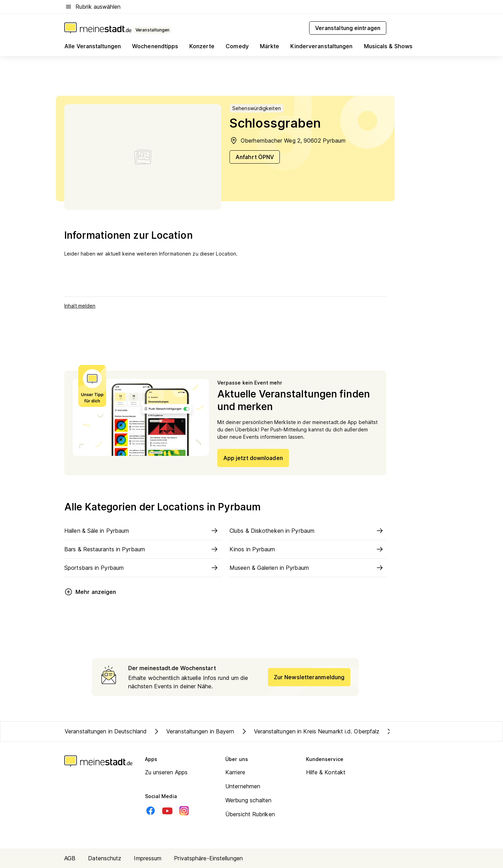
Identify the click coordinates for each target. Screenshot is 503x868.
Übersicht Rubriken (250, 814)
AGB (70, 858)
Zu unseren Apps (166, 772)
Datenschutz (105, 858)
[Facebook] (151, 811)
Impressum (148, 858)
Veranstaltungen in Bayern (193, 731)
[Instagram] (184, 811)
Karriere (235, 772)
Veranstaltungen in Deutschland (106, 731)
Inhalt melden (80, 306)
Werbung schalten (249, 800)
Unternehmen (243, 786)
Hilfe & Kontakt (326, 772)
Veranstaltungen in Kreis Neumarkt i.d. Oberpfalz (310, 731)
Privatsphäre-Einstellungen (208, 858)
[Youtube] (167, 811)
